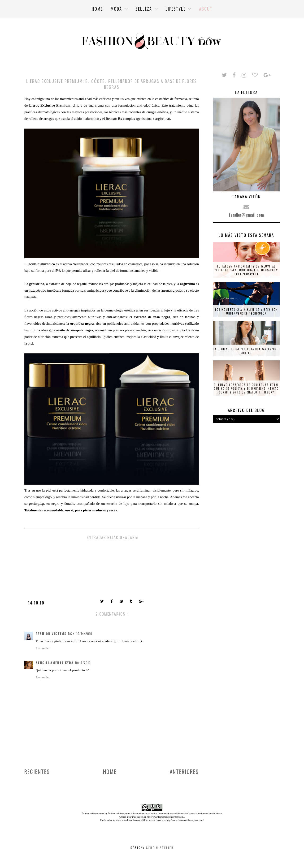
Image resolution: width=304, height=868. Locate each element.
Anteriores (184, 772)
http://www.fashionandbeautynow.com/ (165, 817)
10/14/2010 (84, 634)
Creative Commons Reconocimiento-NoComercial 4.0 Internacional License (185, 814)
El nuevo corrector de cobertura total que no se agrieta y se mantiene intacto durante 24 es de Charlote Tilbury (246, 389)
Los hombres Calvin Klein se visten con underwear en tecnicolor (246, 311)
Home (110, 772)
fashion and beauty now (119, 814)
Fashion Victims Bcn (55, 634)
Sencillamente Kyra (55, 663)
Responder (43, 648)
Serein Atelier (160, 848)
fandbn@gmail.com (246, 215)
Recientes (37, 772)
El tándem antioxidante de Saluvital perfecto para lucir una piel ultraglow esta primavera (246, 270)
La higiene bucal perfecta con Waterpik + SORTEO (246, 351)
